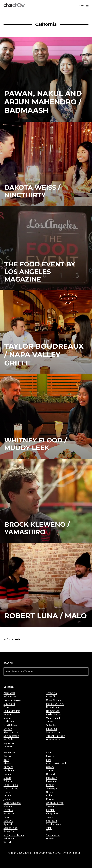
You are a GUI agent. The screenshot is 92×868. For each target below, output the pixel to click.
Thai (49, 831)
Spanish (8, 824)
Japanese (9, 799)
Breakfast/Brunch (56, 763)
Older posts (12, 639)
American (9, 753)
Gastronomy (11, 788)
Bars (6, 760)
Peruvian (9, 814)
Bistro (7, 763)
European (52, 781)
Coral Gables (53, 700)
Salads (50, 817)
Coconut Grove (12, 700)
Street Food (11, 828)
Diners (7, 778)
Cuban (7, 774)
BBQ (48, 760)
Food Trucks (11, 785)
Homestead (53, 711)
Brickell (50, 697)
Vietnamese (53, 835)
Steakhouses (53, 824)
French (50, 785)
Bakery (50, 756)
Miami (7, 718)
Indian (7, 796)
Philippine (52, 814)
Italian (50, 796)
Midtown (9, 722)
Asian (49, 753)
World (7, 842)
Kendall (8, 714)
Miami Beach (53, 718)
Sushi (49, 828)
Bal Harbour (11, 697)
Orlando (51, 725)
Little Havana (54, 714)
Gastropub (52, 788)
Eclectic (8, 781)
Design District (55, 704)
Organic (8, 810)
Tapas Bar (9, 831)
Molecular (52, 806)
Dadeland (9, 704)
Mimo (49, 722)
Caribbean (9, 771)
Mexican (8, 806)
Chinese (51, 771)
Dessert (51, 774)
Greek (50, 792)
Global (7, 792)
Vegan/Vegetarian (14, 835)
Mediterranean (55, 803)
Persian (50, 810)
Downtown (52, 707)
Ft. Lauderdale (12, 711)
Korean (50, 799)
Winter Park (53, 740)
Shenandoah (11, 732)
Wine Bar (9, 839)
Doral (7, 707)
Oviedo (8, 729)
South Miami (53, 732)
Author (8, 756)
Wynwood (9, 743)
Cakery (50, 767)
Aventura (51, 693)
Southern (52, 821)
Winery (50, 839)
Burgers (8, 767)
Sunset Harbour (55, 736)
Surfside (8, 740)
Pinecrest (52, 729)
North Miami (11, 725)
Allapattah (9, 693)
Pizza (6, 817)
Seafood (8, 821)
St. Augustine (11, 736)
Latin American (12, 803)
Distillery (51, 778)
